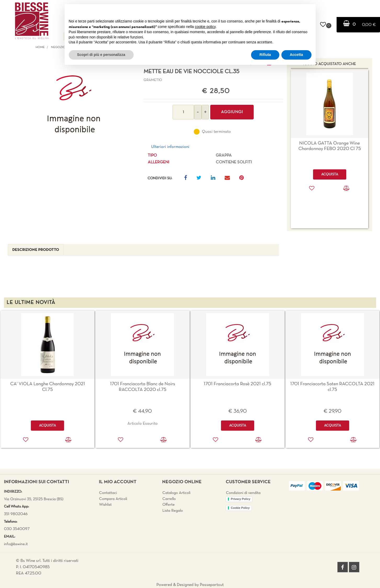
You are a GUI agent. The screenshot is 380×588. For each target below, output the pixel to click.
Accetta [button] (296, 55)
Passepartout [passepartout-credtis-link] (212, 585)
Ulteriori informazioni (170, 147)
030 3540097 (17, 529)
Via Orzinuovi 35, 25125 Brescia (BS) (34, 499)
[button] (74, 105)
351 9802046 (16, 514)
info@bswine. (15, 544)
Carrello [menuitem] (169, 499)
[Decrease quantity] (198, 112)
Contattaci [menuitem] (108, 493)
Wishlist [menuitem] (105, 505)
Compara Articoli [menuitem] (113, 499)
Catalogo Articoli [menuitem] (176, 493)
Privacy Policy (241, 499)
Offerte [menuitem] (169, 505)
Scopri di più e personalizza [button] (101, 55)
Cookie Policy (240, 508)
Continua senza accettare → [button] (287, 11)
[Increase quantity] (205, 112)
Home (40, 47)
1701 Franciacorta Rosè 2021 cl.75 (237, 384)
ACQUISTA (47, 426)
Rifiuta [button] (265, 55)
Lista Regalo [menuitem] (173, 511)
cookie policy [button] (205, 27)
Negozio (58, 47)
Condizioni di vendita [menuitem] (243, 493)
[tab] (36, 250)
